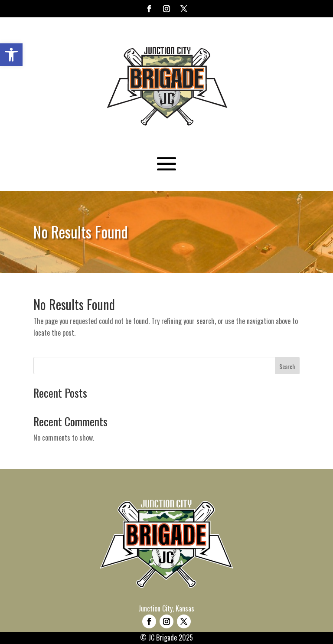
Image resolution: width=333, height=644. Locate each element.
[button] (11, 55)
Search (287, 366)
